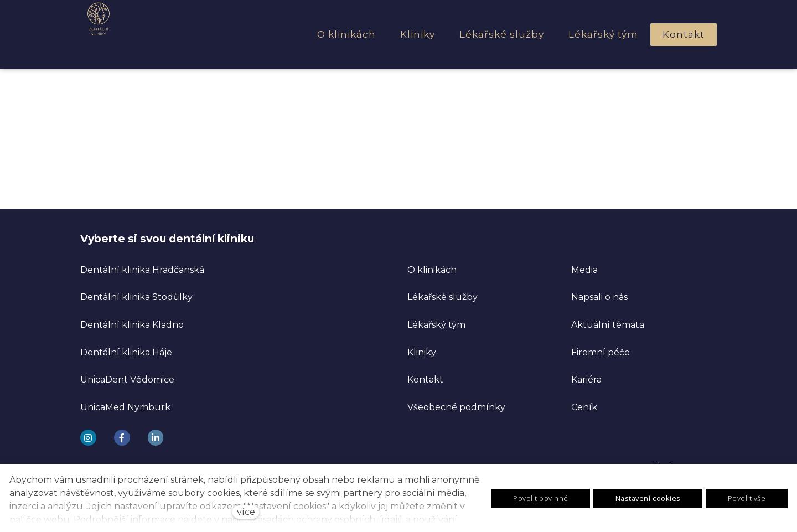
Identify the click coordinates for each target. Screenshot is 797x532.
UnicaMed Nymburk (125, 406)
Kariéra (586, 378)
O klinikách (432, 269)
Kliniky (422, 351)
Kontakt (425, 378)
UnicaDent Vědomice (127, 378)
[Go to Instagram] (88, 437)
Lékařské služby (443, 296)
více (246, 512)
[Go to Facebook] (122, 437)
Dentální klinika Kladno (132, 324)
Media (584, 269)
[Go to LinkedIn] (156, 437)
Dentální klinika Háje (126, 351)
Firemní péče (601, 351)
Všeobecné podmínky (456, 406)
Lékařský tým (436, 324)
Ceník (584, 406)
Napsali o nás (599, 296)
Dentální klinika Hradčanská (142, 269)
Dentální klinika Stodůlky (136, 296)
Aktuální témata (608, 324)
